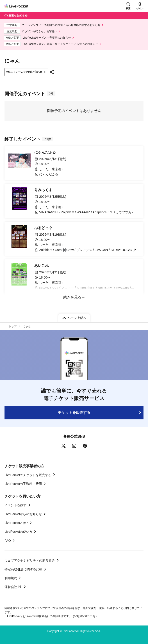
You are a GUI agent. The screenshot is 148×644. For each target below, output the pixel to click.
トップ (13, 326)
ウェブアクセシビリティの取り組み (30, 560)
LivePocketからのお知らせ (23, 514)
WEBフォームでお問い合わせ (24, 72)
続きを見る (72, 297)
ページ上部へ (77, 318)
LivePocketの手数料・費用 (23, 484)
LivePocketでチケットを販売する (28, 475)
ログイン (139, 8)
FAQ (8, 541)
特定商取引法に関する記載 (23, 569)
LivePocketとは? (16, 523)
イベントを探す (16, 505)
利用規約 (11, 578)
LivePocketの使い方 (18, 532)
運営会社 (13, 587)
